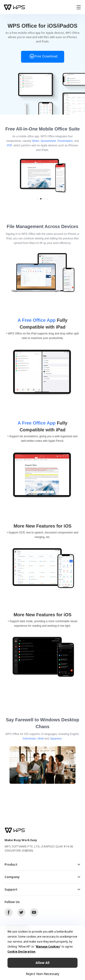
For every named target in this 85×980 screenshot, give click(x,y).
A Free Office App (37, 320)
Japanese (56, 739)
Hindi (40, 739)
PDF (9, 145)
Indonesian (29, 739)
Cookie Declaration (21, 952)
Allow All (42, 963)
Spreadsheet (48, 141)
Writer (35, 141)
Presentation (65, 141)
